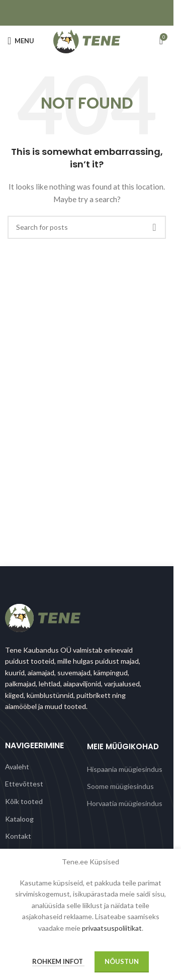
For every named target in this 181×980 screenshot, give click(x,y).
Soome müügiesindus (120, 786)
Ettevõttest (24, 784)
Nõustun (122, 961)
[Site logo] (87, 40)
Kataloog (19, 819)
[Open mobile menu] (21, 41)
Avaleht (17, 767)
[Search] (87, 227)
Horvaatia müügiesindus (125, 803)
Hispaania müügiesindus (125, 769)
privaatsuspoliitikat (112, 928)
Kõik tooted (24, 801)
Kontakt (18, 836)
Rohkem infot (58, 961)
